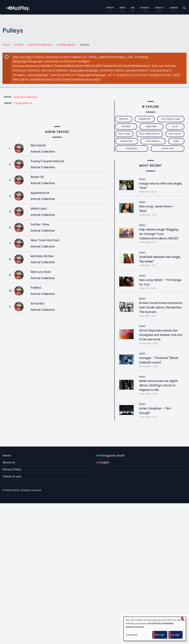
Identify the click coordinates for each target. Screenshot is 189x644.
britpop (124, 119)
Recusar (160, 635)
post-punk (124, 134)
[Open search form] (184, 8)
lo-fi (175, 126)
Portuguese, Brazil (110, 455)
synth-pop (168, 148)
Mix (133, 8)
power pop (126, 141)
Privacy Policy (12, 469)
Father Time (40, 224)
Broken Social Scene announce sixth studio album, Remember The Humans (161, 307)
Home (7, 455)
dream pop (145, 119)
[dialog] (155, 629)
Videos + (160, 8)
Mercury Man (41, 272)
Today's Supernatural (47, 161)
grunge (126, 126)
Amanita (37, 303)
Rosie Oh (37, 177)
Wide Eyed (39, 209)
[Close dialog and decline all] (184, 619)
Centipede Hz (66, 45)
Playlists (145, 8)
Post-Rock (175, 134)
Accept (176, 635)
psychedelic (153, 141)
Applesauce (40, 193)
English (103, 462)
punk (176, 141)
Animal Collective (40, 45)
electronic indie (171, 119)
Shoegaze (132, 148)
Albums (174, 8)
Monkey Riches (42, 256)
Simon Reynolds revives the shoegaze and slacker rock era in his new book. (161, 335)
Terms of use (12, 476)
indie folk (151, 126)
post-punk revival (149, 134)
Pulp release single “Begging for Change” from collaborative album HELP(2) (159, 234)
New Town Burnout (45, 240)
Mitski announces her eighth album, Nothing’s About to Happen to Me (159, 386)
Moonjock (38, 145)
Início (6, 45)
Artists (110, 8)
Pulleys (36, 288)
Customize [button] (132, 635)
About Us (9, 462)
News (122, 8)
